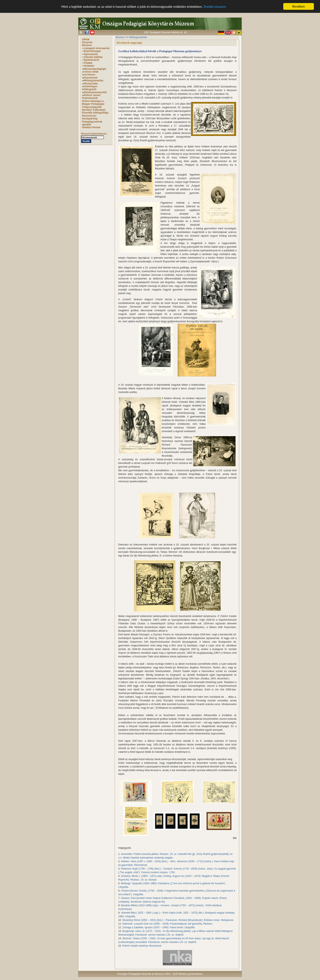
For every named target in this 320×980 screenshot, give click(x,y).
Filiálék (88, 63)
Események (91, 78)
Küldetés (89, 66)
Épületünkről (92, 60)
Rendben (299, 6)
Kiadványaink (90, 98)
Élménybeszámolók (95, 92)
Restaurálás (91, 83)
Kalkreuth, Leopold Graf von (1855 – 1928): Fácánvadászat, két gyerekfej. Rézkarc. (168, 924)
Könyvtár (87, 42)
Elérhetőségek (92, 51)
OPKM (86, 40)
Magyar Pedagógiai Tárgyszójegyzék (93, 105)
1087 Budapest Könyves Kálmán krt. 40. (166, 32)
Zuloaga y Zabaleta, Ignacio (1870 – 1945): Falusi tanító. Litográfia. (159, 927)
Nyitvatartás (91, 54)
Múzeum (87, 45)
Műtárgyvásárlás (94, 81)
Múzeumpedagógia (95, 69)
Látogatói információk (97, 48)
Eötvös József (92, 95)
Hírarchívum (89, 116)
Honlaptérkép (90, 119)
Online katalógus (93, 101)
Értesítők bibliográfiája (95, 113)
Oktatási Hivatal (91, 127)
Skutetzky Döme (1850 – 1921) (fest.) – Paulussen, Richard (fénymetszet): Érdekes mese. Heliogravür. (178, 920)
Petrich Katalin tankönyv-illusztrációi (142, 946)
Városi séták (91, 72)
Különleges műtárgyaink (90, 88)
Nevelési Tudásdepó (94, 110)
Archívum (90, 75)
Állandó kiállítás (93, 57)
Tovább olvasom (215, 6)
